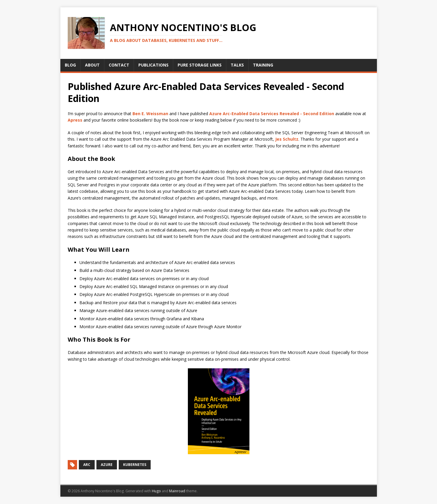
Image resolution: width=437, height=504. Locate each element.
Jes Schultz (287, 139)
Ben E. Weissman (150, 114)
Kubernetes (135, 465)
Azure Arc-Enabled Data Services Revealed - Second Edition (272, 114)
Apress (75, 120)
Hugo (156, 491)
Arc (87, 465)
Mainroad (177, 491)
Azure (107, 465)
